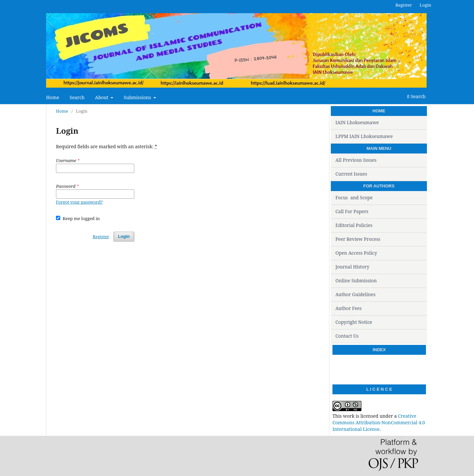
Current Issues (351, 174)
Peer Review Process (358, 239)
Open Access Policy (356, 253)
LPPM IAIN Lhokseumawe (364, 136)
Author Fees (349, 308)
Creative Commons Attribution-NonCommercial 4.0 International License (379, 422)
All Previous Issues (356, 160)
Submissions (138, 97)
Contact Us (347, 336)
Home (53, 97)
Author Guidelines (355, 294)
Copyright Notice (354, 322)
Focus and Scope (354, 197)
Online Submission (356, 280)
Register (404, 5)
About (102, 97)
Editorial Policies (354, 225)
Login (425, 5)
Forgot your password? (79, 202)
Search (77, 97)
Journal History (352, 267)
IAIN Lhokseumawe (357, 122)
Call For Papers (352, 211)
